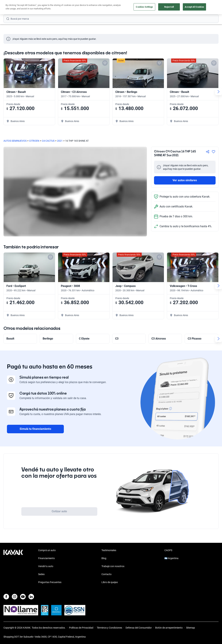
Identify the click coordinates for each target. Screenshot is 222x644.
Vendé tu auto (117, 7)
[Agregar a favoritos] (214, 152)
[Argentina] (190, 7)
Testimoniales (109, 550)
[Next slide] (219, 92)
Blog (104, 558)
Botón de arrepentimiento (169, 628)
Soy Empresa (158, 7)
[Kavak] (13, 7)
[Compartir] (208, 152)
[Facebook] (6, 597)
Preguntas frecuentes (50, 582)
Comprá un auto (96, 7)
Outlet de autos (138, 7)
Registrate (210, 7)
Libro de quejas (110, 582)
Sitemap (191, 628)
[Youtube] (23, 597)
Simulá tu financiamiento (35, 429)
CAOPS (168, 550)
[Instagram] (15, 597)
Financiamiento (46, 558)
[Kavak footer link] (13, 567)
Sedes (41, 574)
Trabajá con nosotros (113, 566)
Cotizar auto (59, 511)
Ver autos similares (185, 180)
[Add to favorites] (50, 63)
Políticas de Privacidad (81, 628)
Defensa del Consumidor (139, 628)
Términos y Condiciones (109, 628)
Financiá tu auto (73, 7)
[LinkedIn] (31, 597)
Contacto (106, 574)
